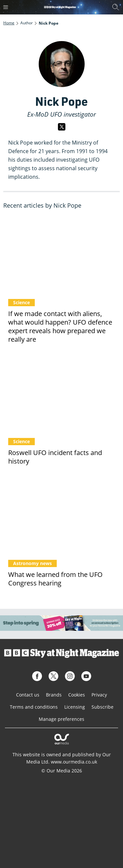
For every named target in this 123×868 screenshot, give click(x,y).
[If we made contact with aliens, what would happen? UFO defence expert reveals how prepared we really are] (61, 255)
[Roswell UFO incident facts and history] (61, 394)
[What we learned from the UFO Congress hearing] (61, 516)
